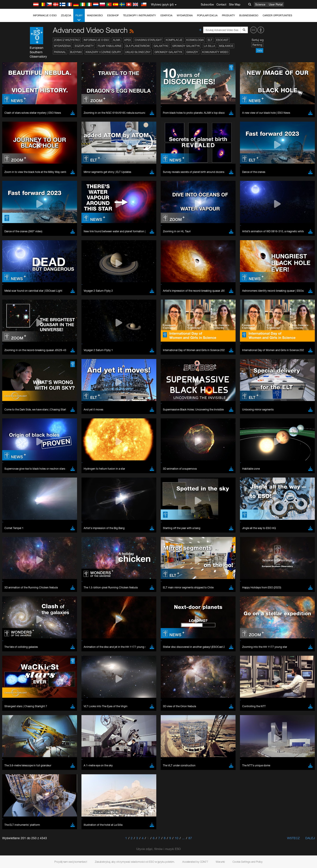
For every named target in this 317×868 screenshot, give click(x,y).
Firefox (49, 581)
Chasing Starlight (148, 40)
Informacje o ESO (45, 15)
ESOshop (113, 15)
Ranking (257, 45)
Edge (48, 577)
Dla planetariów (138, 46)
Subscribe (207, 4)
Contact (221, 4)
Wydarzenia (185, 15)
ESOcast (222, 40)
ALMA (117, 40)
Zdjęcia (66, 15)
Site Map (235, 4)
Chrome (50, 573)
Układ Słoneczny (138, 52)
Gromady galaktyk (186, 46)
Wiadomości (95, 15)
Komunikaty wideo (215, 52)
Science (260, 4)
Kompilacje (174, 40)
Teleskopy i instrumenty (139, 15)
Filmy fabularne (110, 46)
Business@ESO (249, 15)
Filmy (79, 18)
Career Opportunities (277, 15)
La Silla (209, 46)
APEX (127, 40)
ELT (210, 40)
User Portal (276, 4)
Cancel (67, 650)
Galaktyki (161, 46)
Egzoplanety (84, 46)
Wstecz (293, 838)
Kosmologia (195, 40)
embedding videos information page (71, 501)
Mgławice (226, 46)
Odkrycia (166, 15)
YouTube (41, 493)
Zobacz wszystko (67, 40)
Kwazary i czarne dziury (103, 52)
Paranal (60, 52)
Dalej (310, 838)
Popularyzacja (207, 15)
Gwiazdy (192, 52)
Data (260, 50)
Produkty (228, 15)
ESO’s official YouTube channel (135, 493)
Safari (48, 585)
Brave (49, 569)
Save (46, 650)
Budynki (76, 52)
